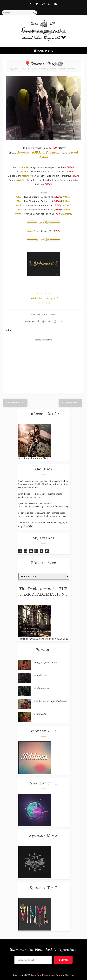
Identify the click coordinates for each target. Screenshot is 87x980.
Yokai (74, 69)
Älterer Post (70, 402)
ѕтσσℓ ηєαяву (41, 688)
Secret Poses (64, 69)
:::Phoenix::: (42, 69)
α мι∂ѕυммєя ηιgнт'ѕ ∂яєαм (50, 701)
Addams (52, 69)
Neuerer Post (15, 402)
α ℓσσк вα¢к (40, 714)
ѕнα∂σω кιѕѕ (41, 675)
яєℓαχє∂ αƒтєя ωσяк (45, 662)
